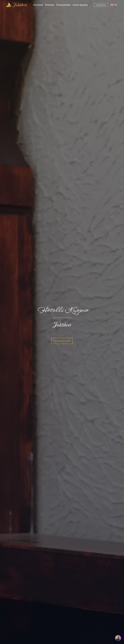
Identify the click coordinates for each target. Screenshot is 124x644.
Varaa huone (101, 5)
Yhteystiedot (64, 5)
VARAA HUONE (62, 341)
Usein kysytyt (80, 5)
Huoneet (38, 5)
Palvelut (50, 5)
